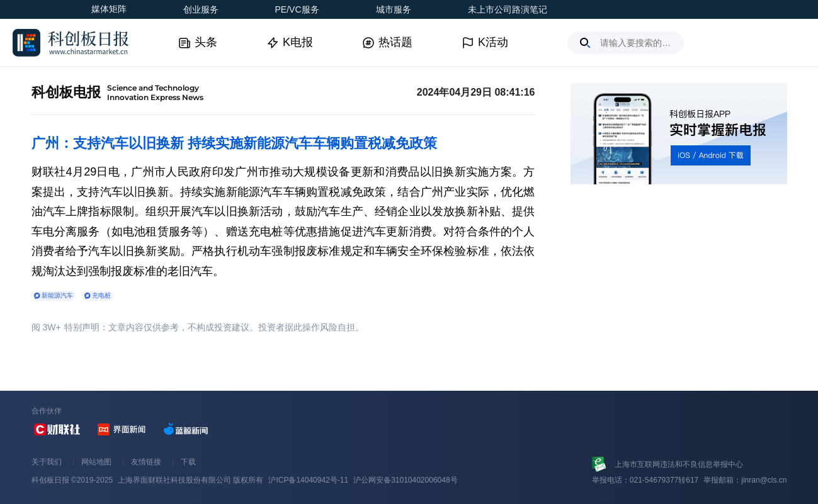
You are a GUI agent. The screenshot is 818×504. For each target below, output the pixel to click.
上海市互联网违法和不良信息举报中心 (679, 464)
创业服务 (201, 9)
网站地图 (96, 462)
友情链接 (146, 462)
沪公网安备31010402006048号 (405, 480)
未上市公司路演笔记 (508, 9)
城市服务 (394, 9)
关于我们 (47, 462)
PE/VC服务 (297, 9)
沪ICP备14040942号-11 (308, 480)
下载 (188, 462)
